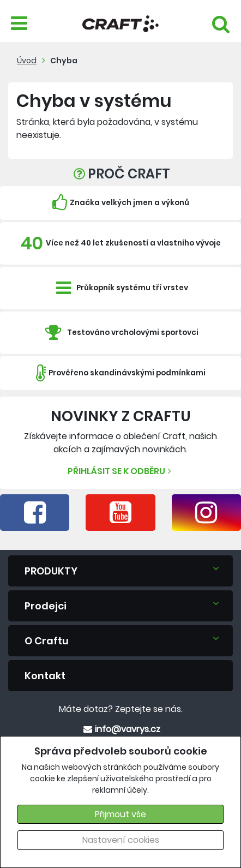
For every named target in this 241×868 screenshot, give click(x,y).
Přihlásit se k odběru (121, 471)
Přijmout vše (120, 814)
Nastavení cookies (121, 840)
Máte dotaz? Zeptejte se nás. (121, 709)
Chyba (64, 61)
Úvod (27, 61)
